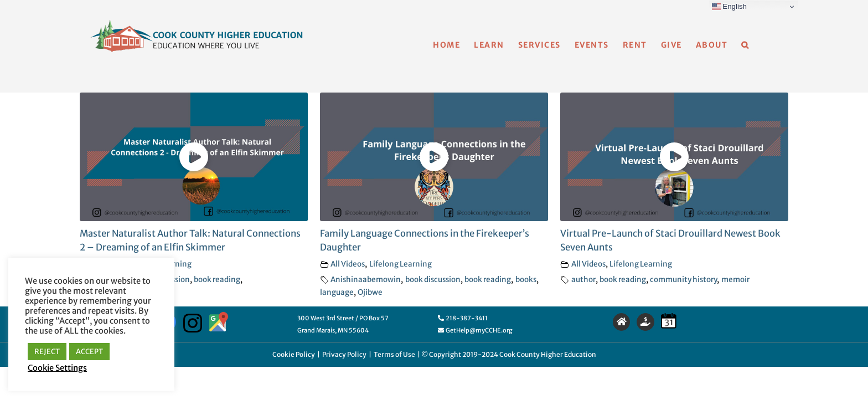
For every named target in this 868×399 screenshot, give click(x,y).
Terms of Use (394, 354)
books (526, 280)
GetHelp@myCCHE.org (475, 330)
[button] (759, 45)
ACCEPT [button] (89, 352)
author (583, 280)
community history (683, 280)
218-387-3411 (463, 318)
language (337, 292)
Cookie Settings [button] (57, 368)
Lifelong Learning (401, 264)
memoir (735, 280)
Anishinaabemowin (366, 280)
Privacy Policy (344, 354)
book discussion (433, 280)
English (729, 7)
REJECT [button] (47, 352)
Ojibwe (370, 292)
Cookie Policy (294, 354)
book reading (217, 280)
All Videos (348, 264)
